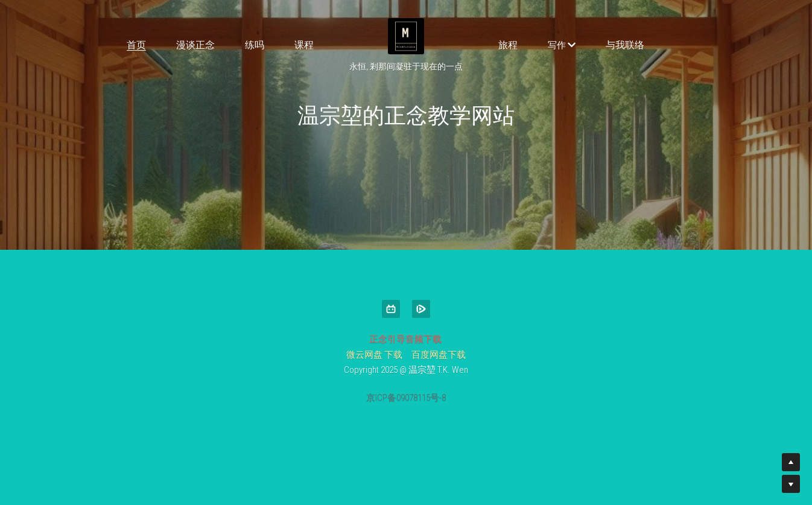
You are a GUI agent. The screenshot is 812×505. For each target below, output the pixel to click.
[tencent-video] (421, 309)
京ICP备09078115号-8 (406, 398)
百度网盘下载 (439, 355)
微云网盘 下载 (374, 355)
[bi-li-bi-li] (391, 309)
